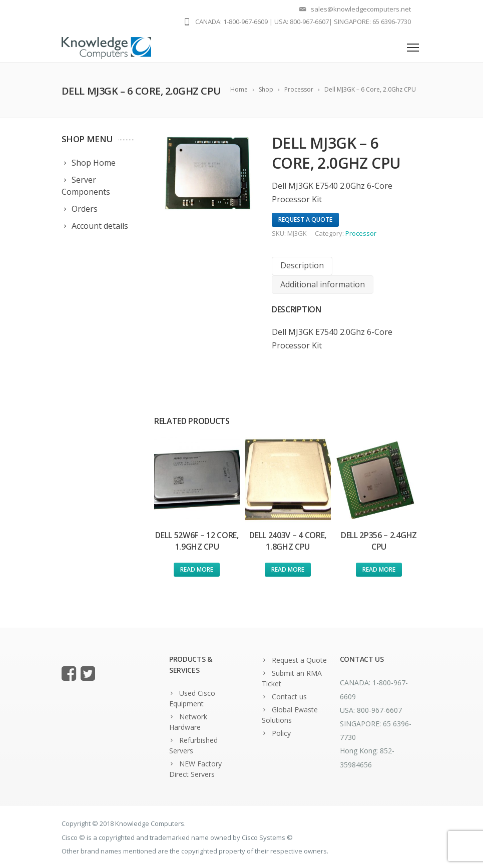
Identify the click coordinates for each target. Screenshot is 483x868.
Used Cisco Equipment (192, 698)
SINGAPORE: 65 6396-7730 (372, 22)
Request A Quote (305, 220)
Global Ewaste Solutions (290, 715)
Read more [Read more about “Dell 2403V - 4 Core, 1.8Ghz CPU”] (288, 569)
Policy (281, 733)
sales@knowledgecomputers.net (361, 9)
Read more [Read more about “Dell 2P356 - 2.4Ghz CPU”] (379, 569)
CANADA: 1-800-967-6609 (231, 22)
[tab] (302, 266)
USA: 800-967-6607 (302, 22)
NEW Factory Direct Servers (195, 769)
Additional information (323, 284)
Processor (361, 233)
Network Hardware (188, 722)
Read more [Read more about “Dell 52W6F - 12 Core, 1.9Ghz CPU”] (197, 569)
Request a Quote (299, 660)
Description (302, 265)
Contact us (289, 697)
